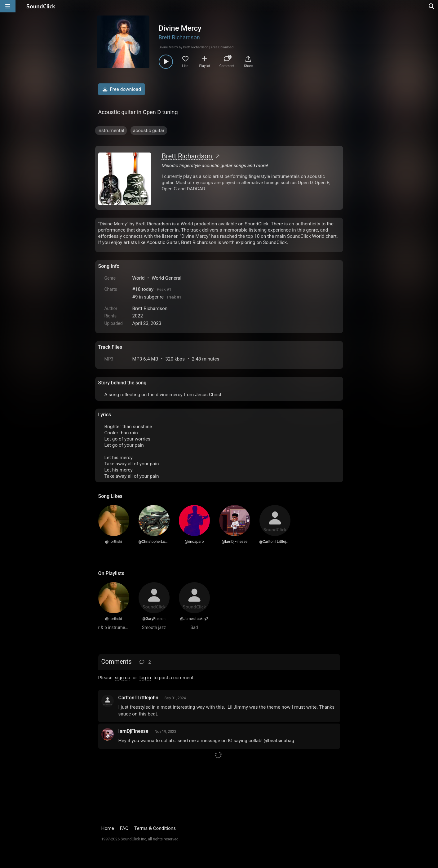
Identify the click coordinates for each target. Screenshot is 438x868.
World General (166, 278)
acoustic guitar (149, 131)
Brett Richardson (179, 37)
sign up (122, 678)
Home (108, 828)
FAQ (124, 828)
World (139, 278)
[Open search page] (432, 6)
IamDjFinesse (133, 731)
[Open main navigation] (8, 6)
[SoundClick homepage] (41, 6)
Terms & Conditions (155, 828)
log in (145, 678)
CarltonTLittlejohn (138, 698)
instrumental (111, 131)
